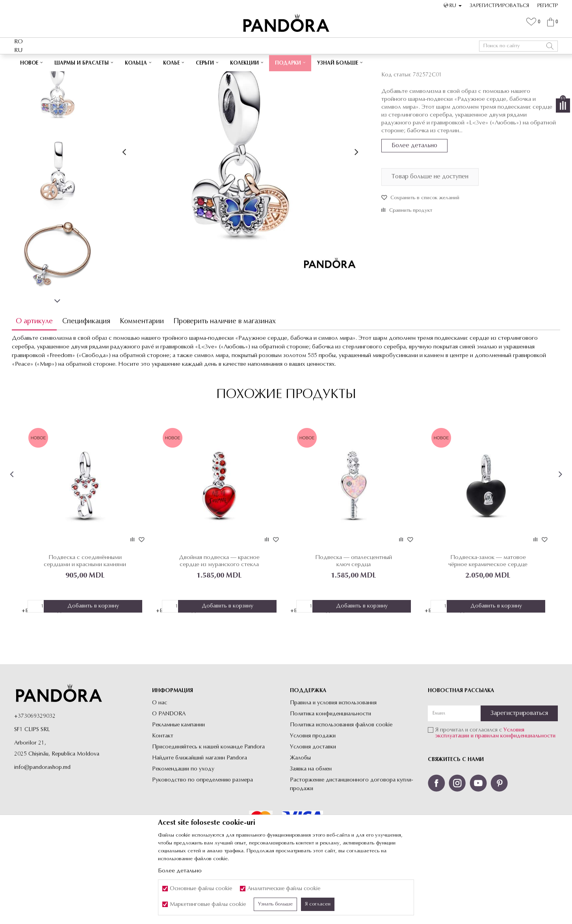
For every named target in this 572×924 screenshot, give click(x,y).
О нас (160, 757)
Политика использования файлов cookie (341, 779)
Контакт (163, 790)
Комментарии (144, 377)
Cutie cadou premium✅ (258, 62)
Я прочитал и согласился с (495, 787)
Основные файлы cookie (201, 889)
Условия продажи (313, 790)
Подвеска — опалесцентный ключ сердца (353, 615)
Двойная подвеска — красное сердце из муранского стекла (220, 615)
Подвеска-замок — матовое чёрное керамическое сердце (486, 615)
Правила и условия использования (333, 757)
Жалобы (300, 812)
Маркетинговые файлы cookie (208, 905)
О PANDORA (169, 768)
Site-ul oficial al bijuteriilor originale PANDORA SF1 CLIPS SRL (76, 77)
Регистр (548, 6)
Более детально (414, 201)
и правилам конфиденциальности (513, 790)
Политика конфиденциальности (331, 768)
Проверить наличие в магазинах (227, 377)
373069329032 (37, 771)
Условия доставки (313, 801)
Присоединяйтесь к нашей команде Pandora (208, 801)
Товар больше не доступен (429, 232)
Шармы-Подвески (221, 77)
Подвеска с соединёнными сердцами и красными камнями (87, 615)
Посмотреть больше (322, 62)
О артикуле (37, 377)
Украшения (156, 77)
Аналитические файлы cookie (284, 889)
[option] (286, 63)
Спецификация (89, 377)
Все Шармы (185, 77)
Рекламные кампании (178, 779)
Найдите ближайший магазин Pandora (200, 812)
